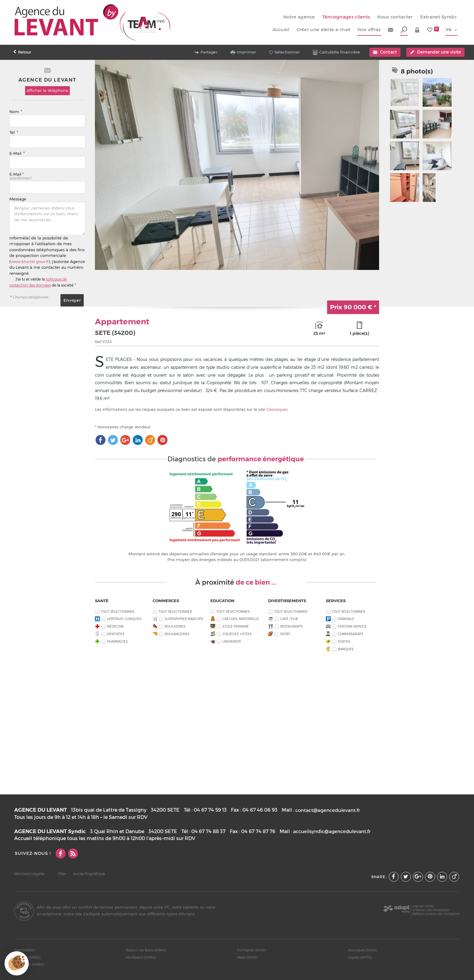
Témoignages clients (346, 17)
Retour (22, 52)
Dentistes (116, 634)
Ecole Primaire (236, 626)
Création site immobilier (431, 910)
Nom (16, 112)
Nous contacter (395, 17)
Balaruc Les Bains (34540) (146, 950)
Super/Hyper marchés (184, 619)
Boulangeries (177, 634)
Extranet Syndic (438, 17)
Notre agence (299, 17)
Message (18, 199)
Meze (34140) (247, 957)
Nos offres (369, 30)
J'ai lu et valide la (31, 279)
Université (232, 641)
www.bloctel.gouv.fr (30, 261)
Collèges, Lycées (237, 634)
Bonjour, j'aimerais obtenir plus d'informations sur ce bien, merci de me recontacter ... (47, 219)
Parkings (346, 619)
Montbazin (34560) (141, 957)
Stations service (352, 626)
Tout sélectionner (118, 612)
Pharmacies (117, 641)
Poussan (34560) (27, 957)
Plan (62, 874)
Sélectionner (284, 52)
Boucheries (175, 626)
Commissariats (351, 634)
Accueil (281, 30)
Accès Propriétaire (89, 874)
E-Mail (17, 153)
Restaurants (291, 626)
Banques (346, 649)
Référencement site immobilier (436, 914)
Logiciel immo (423, 906)
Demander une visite (435, 52)
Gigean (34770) (360, 957)
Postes (344, 641)
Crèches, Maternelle (241, 619)
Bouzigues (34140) (363, 950)
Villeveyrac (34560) (29, 964)
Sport (285, 634)
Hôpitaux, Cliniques (124, 619)
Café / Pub (289, 619)
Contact (385, 52)
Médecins (115, 626)
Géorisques (277, 409)
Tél (14, 132)
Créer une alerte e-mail (324, 30)
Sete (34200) (24, 950)
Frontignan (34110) (252, 950)
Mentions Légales (29, 874)
